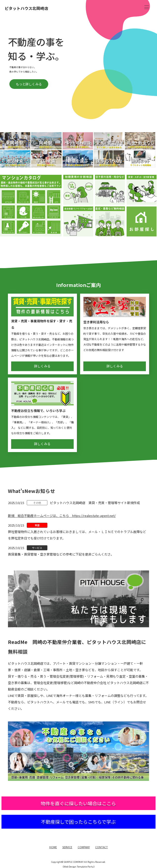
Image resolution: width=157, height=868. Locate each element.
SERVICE (67, 847)
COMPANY (84, 847)
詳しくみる (42, 366)
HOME (53, 847)
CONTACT (101, 847)
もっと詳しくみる (79, 84)
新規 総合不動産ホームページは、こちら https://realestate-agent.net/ (62, 516)
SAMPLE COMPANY (74, 862)
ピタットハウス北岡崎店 (26, 9)
